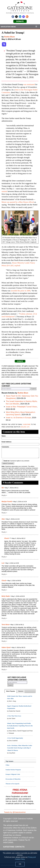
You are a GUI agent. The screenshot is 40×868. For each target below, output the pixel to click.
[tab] (11, 691)
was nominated (29, 84)
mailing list (25, 427)
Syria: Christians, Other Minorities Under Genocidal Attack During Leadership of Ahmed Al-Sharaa (20, 748)
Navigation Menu (8, 27)
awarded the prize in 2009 (21, 291)
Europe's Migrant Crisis (13, 774)
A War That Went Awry (14, 716)
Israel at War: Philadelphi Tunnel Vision (21, 407)
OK (20, 864)
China (7, 765)
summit (4, 191)
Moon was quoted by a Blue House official (18, 202)
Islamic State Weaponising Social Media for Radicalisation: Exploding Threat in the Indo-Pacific (20, 726)
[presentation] (11, 691)
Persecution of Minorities (13, 779)
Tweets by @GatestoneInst (15, 812)
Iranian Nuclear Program (13, 770)
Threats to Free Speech (12, 784)
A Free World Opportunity (15, 738)
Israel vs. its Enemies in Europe (18, 418)
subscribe (27, 424)
